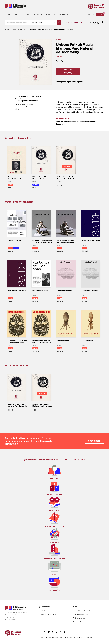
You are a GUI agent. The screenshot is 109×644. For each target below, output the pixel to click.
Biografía (79, 82)
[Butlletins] (60, 632)
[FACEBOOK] (102, 23)
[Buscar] (59, 23)
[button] (102, 14)
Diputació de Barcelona (30, 101)
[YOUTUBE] (94, 23)
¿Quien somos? (44, 607)
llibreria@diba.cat (11, 620)
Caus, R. (38, 97)
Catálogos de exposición (66, 82)
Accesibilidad (78, 622)
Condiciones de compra (81, 611)
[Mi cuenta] (98, 14)
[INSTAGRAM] (98, 23)
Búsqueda (74, 23)
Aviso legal (77, 607)
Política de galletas (80, 618)
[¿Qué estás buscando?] (18, 23)
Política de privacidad (80, 614)
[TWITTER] (90, 23)
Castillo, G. (24, 97)
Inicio (7, 29)
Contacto (42, 611)
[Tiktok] (64, 632)
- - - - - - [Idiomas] (89, 14)
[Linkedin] (57, 632)
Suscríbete (94, 441)
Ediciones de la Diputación (48, 614)
